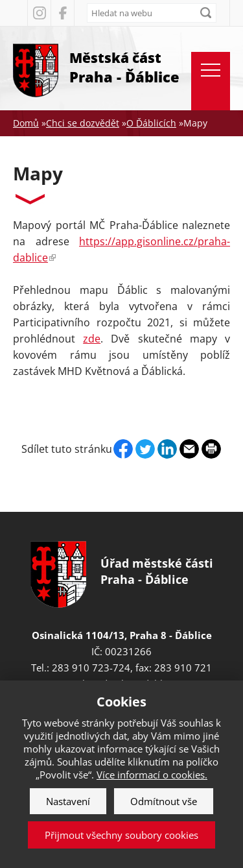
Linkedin (167, 449)
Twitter (145, 449)
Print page (211, 449)
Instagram (39, 13)
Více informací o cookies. (152, 775)
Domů (26, 123)
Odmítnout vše (164, 801)
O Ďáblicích (151, 123)
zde (92, 339)
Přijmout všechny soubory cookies (121, 835)
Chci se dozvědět (83, 123)
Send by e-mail (189, 449)
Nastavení (68, 801)
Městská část (124, 68)
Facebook (62, 13)
